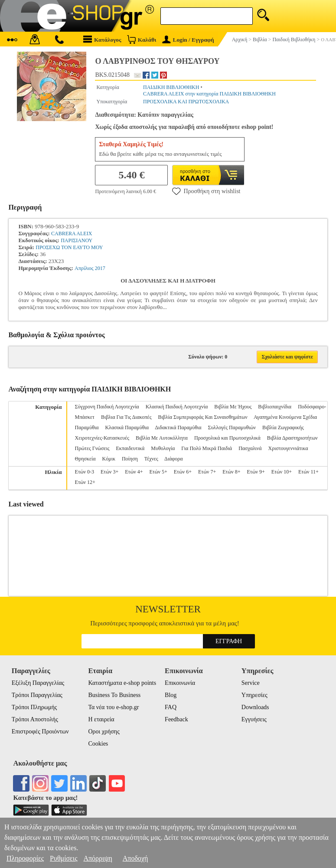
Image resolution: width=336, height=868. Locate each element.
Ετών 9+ (256, 472)
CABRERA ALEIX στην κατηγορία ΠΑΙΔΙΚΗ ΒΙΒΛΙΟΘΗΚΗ (209, 94)
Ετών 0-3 (85, 472)
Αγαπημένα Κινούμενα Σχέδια (285, 417)
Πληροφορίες (25, 858)
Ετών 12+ (85, 482)
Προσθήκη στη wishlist (206, 191)
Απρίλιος (84, 268)
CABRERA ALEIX (72, 233)
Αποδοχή (135, 858)
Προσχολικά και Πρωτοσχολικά (227, 438)
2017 (100, 268)
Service (251, 683)
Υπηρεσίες (254, 695)
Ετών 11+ (308, 472)
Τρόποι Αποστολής (35, 719)
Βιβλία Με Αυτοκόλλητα (162, 438)
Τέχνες (151, 459)
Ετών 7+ (207, 472)
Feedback (176, 719)
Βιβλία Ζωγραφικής (283, 427)
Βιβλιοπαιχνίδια (275, 407)
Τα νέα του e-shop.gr (113, 707)
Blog (171, 695)
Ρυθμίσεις (64, 858)
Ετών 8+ (231, 472)
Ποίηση (130, 459)
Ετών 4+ (134, 472)
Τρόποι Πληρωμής (34, 707)
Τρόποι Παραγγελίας (37, 695)
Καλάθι (142, 39)
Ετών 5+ (158, 472)
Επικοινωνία (180, 683)
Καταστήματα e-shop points (122, 683)
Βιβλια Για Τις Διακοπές (126, 417)
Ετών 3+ (109, 472)
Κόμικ (109, 459)
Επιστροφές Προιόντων (40, 732)
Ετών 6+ (183, 472)
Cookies (98, 744)
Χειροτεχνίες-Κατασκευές (102, 438)
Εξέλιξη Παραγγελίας (38, 683)
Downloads (255, 707)
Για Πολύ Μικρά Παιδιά (207, 448)
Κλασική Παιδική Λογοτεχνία (177, 407)
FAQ (171, 707)
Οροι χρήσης (104, 732)
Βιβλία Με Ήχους (233, 407)
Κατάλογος (102, 39)
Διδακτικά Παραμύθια (178, 427)
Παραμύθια (87, 427)
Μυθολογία (163, 448)
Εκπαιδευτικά (130, 448)
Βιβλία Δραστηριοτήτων (292, 438)
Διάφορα (173, 459)
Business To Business (114, 695)
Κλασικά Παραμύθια (127, 427)
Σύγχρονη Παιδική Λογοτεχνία (107, 407)
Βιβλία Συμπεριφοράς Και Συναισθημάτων (202, 417)
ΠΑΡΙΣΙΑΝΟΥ (77, 240)
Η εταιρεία (101, 719)
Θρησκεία (85, 459)
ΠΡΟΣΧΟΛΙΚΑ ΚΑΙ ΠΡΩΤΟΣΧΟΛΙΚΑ (186, 102)
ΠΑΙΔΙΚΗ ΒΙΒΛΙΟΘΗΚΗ (171, 87)
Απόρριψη (98, 858)
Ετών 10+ (282, 472)
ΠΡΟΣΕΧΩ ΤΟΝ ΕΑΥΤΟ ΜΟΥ (69, 247)
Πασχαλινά (250, 448)
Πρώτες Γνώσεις (92, 448)
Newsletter (168, 609)
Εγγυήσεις (254, 719)
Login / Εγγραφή (188, 40)
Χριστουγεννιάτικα (288, 448)
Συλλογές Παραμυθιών (232, 427)
